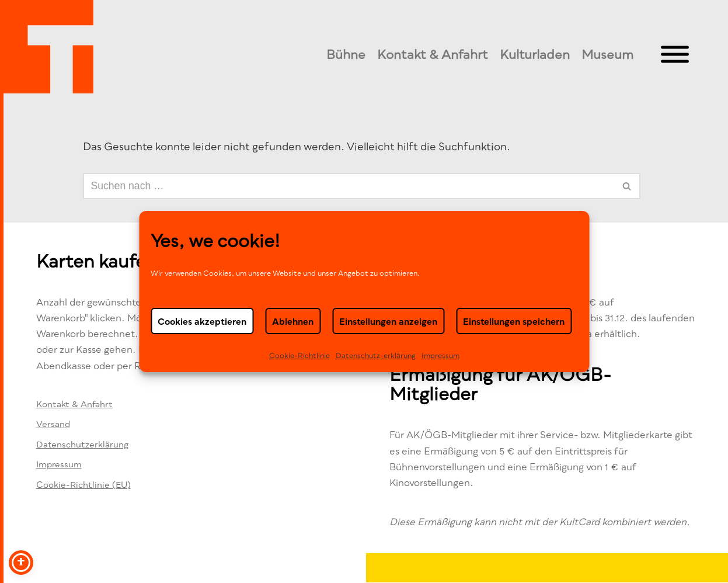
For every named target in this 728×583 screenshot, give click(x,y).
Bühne (346, 54)
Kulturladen (535, 54)
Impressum (440, 355)
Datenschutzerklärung (82, 444)
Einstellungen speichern (514, 321)
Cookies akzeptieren (202, 321)
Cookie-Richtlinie (299, 355)
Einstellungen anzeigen (388, 321)
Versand (53, 424)
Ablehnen (293, 321)
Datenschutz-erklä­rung (376, 355)
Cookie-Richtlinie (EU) (83, 485)
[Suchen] (349, 186)
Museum (607, 54)
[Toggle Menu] (675, 55)
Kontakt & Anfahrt (433, 54)
